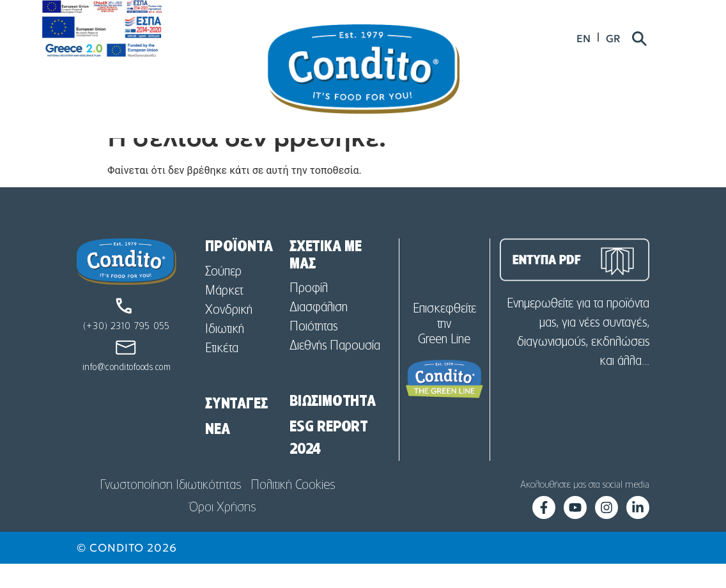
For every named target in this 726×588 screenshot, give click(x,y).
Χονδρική (229, 334)
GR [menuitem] (654, 40)
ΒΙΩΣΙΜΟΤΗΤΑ (333, 426)
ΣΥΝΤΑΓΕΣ (236, 428)
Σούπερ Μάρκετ (224, 306)
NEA (217, 454)
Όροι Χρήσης (222, 532)
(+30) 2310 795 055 (127, 351)
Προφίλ (309, 313)
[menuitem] (624, 40)
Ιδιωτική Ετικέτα (225, 363)
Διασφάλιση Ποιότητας (319, 341)
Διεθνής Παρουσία (335, 370)
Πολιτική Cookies (293, 509)
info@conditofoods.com (127, 392)
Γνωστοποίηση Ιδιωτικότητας (170, 509)
